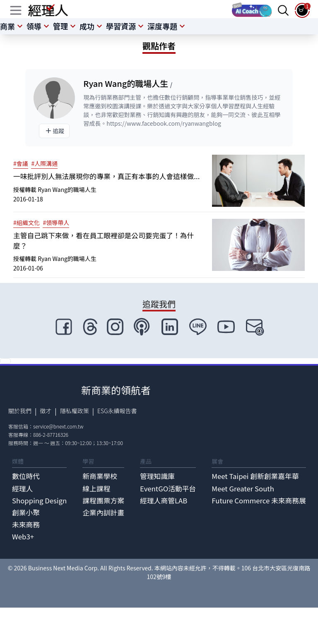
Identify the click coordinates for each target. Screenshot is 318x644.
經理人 (22, 488)
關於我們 (20, 411)
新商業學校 (100, 476)
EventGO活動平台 (168, 488)
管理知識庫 (157, 476)
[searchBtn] (283, 10)
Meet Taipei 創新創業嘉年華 (255, 476)
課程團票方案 (103, 500)
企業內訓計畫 (103, 512)
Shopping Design (39, 500)
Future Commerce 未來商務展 (259, 500)
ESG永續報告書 (117, 411)
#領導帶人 (56, 223)
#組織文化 (26, 223)
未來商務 (26, 524)
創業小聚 (26, 512)
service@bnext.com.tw (58, 426)
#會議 (21, 163)
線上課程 (96, 488)
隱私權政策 (75, 411)
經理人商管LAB (164, 500)
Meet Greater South (243, 488)
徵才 (46, 411)
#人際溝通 (44, 163)
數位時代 (26, 476)
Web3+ (23, 536)
